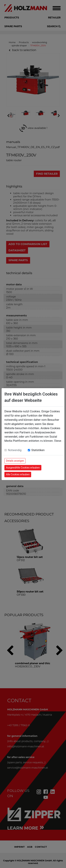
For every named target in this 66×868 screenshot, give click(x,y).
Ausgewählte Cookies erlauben (23, 468)
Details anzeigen (15, 461)
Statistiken (38, 450)
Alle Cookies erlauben (18, 474)
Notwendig (15, 450)
